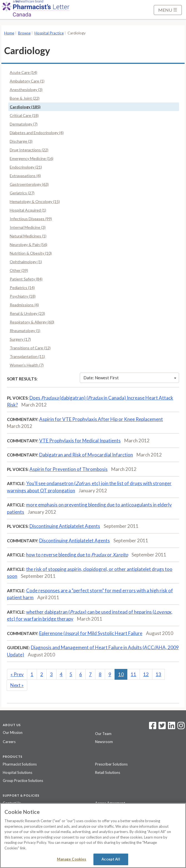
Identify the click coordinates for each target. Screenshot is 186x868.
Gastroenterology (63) (29, 184)
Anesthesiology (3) (26, 90)
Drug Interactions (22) (29, 150)
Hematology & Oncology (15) (35, 201)
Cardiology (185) (25, 107)
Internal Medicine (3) (28, 227)
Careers (9, 742)
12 (146, 674)
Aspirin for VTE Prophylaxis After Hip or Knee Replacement (101, 419)
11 (133, 674)
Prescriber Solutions (111, 764)
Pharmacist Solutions (20, 764)
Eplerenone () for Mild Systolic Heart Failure (91, 633)
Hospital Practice (49, 33)
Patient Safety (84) (26, 279)
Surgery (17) (20, 339)
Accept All (111, 859)
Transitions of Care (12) (30, 348)
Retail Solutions (108, 772)
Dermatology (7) (24, 124)
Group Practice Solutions (23, 781)
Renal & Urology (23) (27, 313)
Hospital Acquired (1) (28, 210)
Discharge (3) (21, 141)
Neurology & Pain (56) (28, 244)
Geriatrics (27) (22, 193)
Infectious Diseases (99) (31, 219)
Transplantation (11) (27, 356)
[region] (93, 836)
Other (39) (19, 270)
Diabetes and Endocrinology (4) (37, 133)
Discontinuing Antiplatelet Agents (65, 526)
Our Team (103, 734)
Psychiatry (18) (23, 296)
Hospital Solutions (18, 772)
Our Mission (13, 732)
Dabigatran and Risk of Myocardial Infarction (86, 455)
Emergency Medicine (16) (32, 158)
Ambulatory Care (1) (27, 81)
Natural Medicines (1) (28, 236)
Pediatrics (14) (22, 288)
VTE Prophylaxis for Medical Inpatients (80, 441)
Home (9, 33)
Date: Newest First (130, 378)
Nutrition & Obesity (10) (31, 253)
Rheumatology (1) (25, 331)
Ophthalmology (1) (26, 262)
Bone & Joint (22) (25, 98)
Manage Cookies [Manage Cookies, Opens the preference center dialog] (72, 859)
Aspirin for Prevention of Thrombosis (69, 469)
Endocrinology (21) (26, 167)
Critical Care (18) (24, 115)
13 (158, 674)
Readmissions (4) (24, 305)
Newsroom (104, 742)
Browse (24, 33)
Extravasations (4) (25, 176)
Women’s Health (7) (27, 365)
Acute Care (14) (23, 72)
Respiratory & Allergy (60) (32, 322)
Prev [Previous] (17, 674)
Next (17, 685)
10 (121, 674)
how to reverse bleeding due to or (77, 555)
